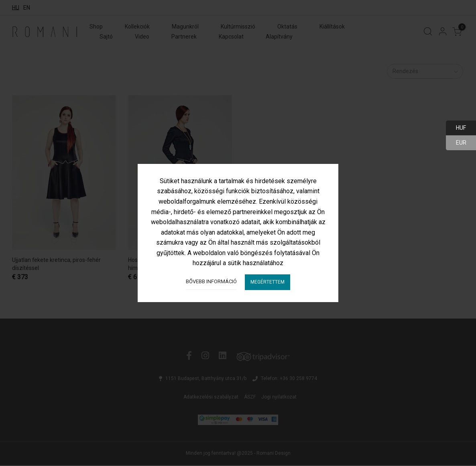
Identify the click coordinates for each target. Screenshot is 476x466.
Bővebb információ (211, 281)
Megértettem (267, 282)
